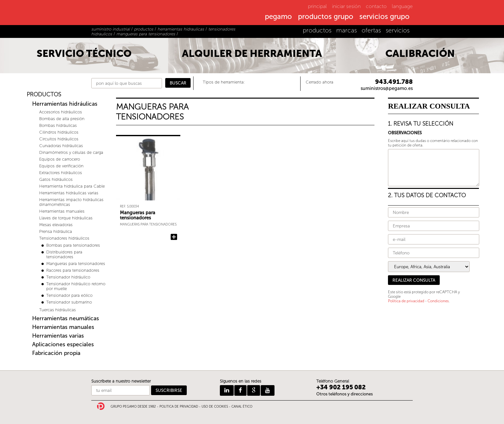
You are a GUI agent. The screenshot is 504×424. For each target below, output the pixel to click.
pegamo (278, 17)
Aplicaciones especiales (63, 344)
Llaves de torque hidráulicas (66, 218)
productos (317, 30)
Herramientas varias (58, 336)
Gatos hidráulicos (56, 179)
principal (317, 6)
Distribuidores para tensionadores (64, 254)
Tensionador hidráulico (68, 277)
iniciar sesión (346, 6)
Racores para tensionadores (73, 270)
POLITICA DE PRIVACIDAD (179, 407)
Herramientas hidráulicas (65, 104)
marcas (346, 30)
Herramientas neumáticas (66, 318)
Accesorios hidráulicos (61, 112)
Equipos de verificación (61, 166)
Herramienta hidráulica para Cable (72, 186)
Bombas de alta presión (62, 119)
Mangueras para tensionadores (76, 264)
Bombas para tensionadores (73, 245)
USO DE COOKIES (215, 407)
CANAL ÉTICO (242, 407)
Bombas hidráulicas (58, 125)
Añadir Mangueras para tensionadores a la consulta (174, 237)
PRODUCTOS (44, 95)
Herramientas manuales (62, 211)
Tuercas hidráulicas (58, 310)
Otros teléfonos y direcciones (345, 394)
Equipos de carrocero (60, 159)
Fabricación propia (56, 353)
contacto (376, 6)
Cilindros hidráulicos (59, 132)
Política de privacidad (406, 301)
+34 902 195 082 (341, 387)
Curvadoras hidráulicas (61, 146)
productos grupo (326, 17)
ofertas (371, 30)
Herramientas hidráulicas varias (69, 193)
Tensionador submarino (69, 302)
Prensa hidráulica (56, 231)
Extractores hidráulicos (61, 173)
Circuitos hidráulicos (59, 139)
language (402, 6)
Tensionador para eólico (69, 295)
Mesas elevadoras (56, 225)
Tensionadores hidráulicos (64, 238)
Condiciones (438, 301)
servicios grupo (384, 17)
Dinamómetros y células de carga (71, 152)
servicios (398, 30)
